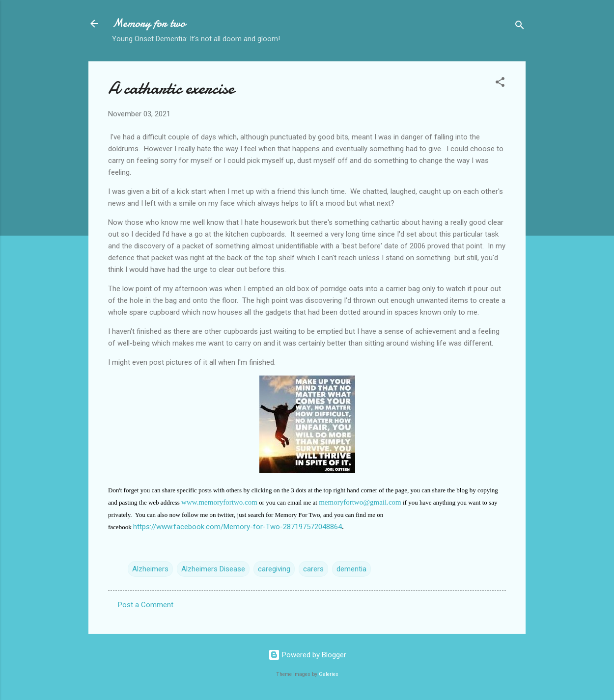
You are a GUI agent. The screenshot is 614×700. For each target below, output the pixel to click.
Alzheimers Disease (213, 569)
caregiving (274, 569)
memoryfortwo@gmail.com (360, 502)
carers (313, 569)
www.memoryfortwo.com (219, 502)
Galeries (329, 674)
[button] (500, 84)
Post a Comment (146, 605)
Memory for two (149, 23)
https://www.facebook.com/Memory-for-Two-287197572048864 (237, 527)
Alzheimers (150, 569)
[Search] (520, 27)
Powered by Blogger (307, 655)
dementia (351, 569)
